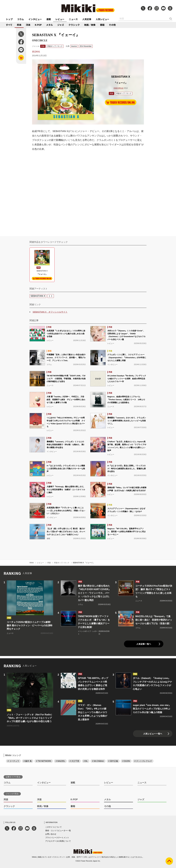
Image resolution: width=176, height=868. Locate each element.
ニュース (73, 19)
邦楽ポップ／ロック (55, 46)
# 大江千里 (74, 761)
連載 (49, 19)
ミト (51, 296)
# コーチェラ (13, 761)
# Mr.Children (98, 761)
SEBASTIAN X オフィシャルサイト (50, 312)
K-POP (38, 25)
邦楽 (19, 25)
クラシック (74, 25)
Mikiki (32, 563)
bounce (74, 46)
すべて (9, 25)
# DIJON (126, 761)
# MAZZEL (60, 761)
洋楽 (28, 25)
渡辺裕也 (36, 52)
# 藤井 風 (28, 761)
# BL (86, 761)
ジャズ (61, 25)
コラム (21, 19)
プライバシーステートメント (57, 838)
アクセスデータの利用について (58, 841)
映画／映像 (90, 25)
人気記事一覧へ (144, 644)
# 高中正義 (113, 761)
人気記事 (87, 19)
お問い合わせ (51, 834)
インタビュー (35, 19)
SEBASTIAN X (38, 296)
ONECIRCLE (119, 88)
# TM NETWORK (44, 761)
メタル (49, 25)
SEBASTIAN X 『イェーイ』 (84, 563)
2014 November (86, 46)
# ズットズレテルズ (143, 761)
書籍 (102, 25)
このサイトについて (53, 827)
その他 (112, 25)
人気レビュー (102, 19)
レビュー (60, 19)
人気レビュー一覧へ (153, 734)
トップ (9, 19)
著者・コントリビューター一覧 (58, 831)
